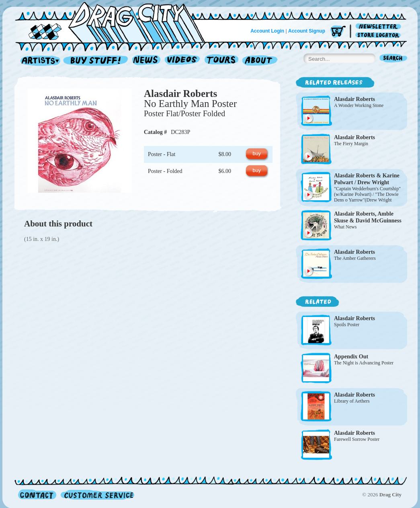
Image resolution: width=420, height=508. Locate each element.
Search (393, 59)
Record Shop (96, 61)
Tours (221, 61)
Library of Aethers (352, 401)
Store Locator (380, 35)
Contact (37, 495)
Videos (183, 61)
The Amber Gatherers (355, 258)
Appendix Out (351, 357)
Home (115, 22)
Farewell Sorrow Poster (357, 439)
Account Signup (307, 31)
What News (345, 227)
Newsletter (380, 27)
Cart (338, 32)
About (260, 61)
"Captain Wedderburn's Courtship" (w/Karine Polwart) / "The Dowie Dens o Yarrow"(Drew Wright (367, 194)
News (147, 61)
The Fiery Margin (351, 144)
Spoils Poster (347, 325)
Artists (38, 61)
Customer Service (97, 495)
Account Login (267, 31)
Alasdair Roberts (180, 94)
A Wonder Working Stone (359, 105)
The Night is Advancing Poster (364, 363)
